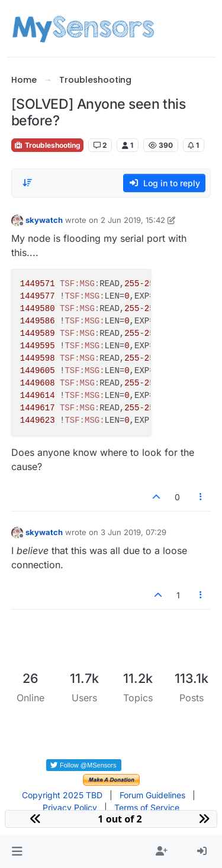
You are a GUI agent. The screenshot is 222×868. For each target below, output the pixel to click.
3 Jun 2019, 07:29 (133, 532)
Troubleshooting (47, 145)
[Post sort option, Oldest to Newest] (27, 183)
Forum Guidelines (152, 795)
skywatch (44, 220)
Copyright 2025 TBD (62, 795)
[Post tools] (201, 497)
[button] (17, 851)
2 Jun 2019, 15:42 (133, 220)
